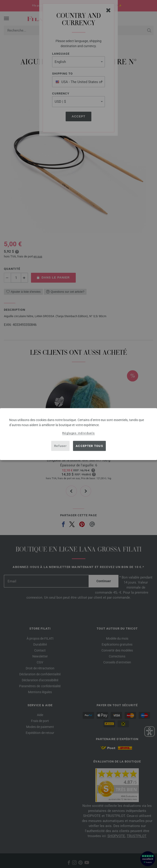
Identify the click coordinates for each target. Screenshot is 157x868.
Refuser (60, 446)
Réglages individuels (78, 433)
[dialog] (78, 434)
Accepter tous (89, 446)
